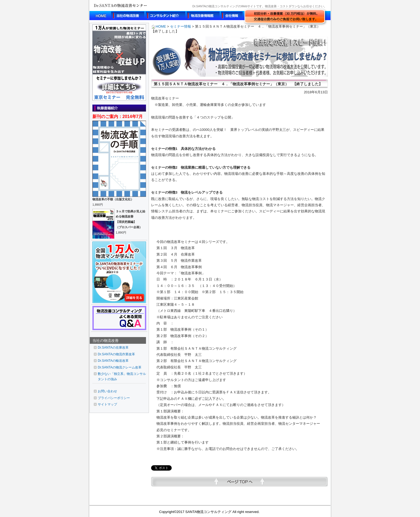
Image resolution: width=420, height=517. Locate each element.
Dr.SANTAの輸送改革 (113, 361)
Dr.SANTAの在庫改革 (113, 348)
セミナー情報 (181, 26)
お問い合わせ (107, 391)
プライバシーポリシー (114, 398)
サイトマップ (107, 404)
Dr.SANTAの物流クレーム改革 (120, 367)
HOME (159, 26)
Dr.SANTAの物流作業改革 (116, 354)
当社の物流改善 (106, 341)
